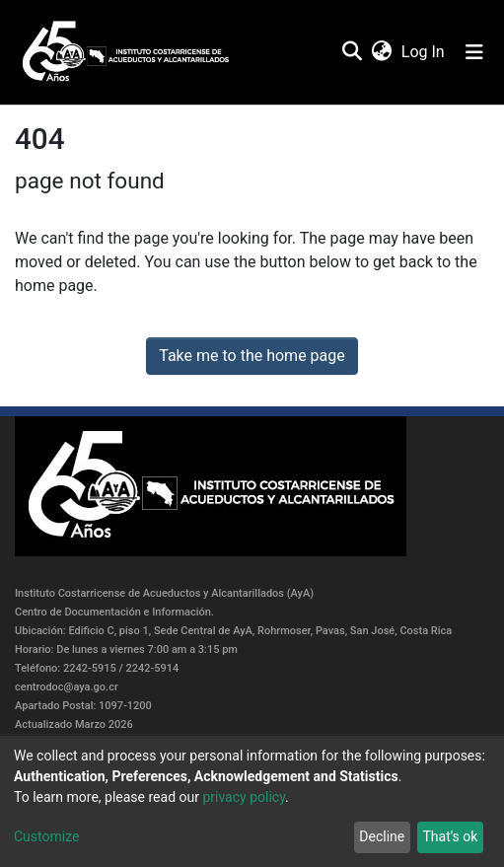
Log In (424, 52)
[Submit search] (352, 52)
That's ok (450, 836)
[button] (381, 52)
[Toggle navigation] (474, 52)
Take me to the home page (252, 356)
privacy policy (244, 797)
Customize (46, 836)
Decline (382, 836)
